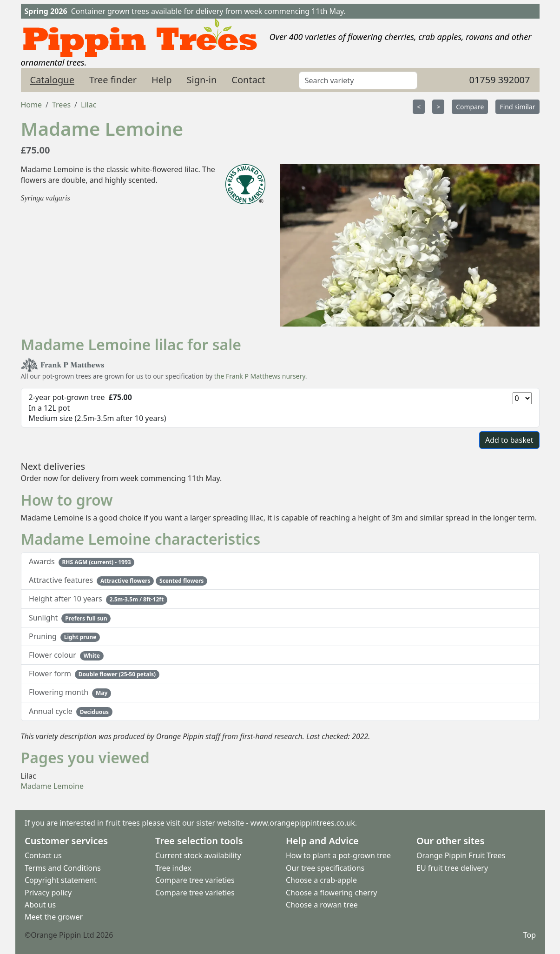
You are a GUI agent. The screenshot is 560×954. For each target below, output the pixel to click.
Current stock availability (198, 855)
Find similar (517, 107)
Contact (248, 80)
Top (529, 934)
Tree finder (113, 80)
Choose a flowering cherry (332, 892)
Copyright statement (61, 880)
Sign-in (202, 80)
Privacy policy (48, 892)
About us (40, 904)
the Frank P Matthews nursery (260, 376)
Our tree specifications (325, 867)
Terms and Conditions (63, 867)
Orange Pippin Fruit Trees (461, 855)
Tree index (173, 867)
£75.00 (36, 150)
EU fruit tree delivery (452, 867)
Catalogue (53, 80)
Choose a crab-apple (321, 880)
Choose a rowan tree (322, 904)
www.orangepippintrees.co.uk (302, 823)
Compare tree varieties (195, 880)
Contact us (43, 855)
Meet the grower (54, 917)
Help (162, 80)
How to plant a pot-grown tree (338, 855)
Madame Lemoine (53, 786)
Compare (470, 107)
